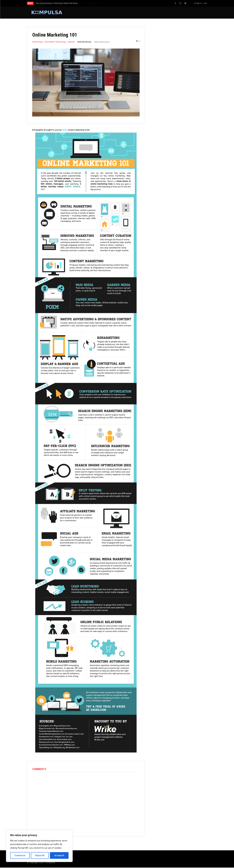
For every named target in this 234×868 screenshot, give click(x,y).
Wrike (65, 130)
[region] (39, 846)
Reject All (40, 855)
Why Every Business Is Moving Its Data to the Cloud (57, 3)
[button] (200, 13)
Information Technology (55, 42)
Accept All (59, 855)
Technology (37, 42)
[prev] (122, 3)
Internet (71, 42)
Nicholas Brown (84, 42)
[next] (127, 3)
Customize (20, 855)
